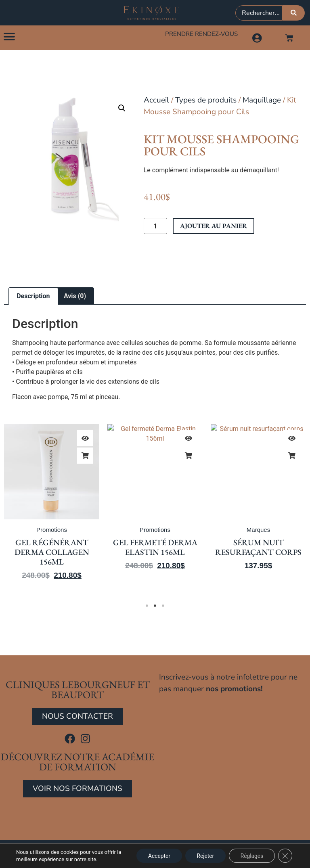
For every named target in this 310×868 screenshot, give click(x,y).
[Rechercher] (294, 13)
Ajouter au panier (214, 227)
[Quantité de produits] (155, 227)
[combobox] (259, 13)
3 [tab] (163, 607)
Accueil (156, 101)
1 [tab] (147, 607)
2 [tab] (155, 607)
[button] (9, 37)
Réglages (251, 855)
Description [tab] (33, 297)
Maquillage (262, 101)
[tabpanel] (52, 509)
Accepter (155, 855)
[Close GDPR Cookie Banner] (285, 855)
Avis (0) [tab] (75, 297)
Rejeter (203, 855)
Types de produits (206, 101)
